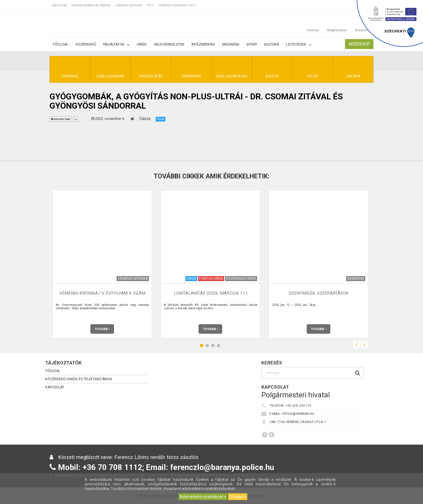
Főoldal (61, 44)
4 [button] (219, 345)
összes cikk (61, 119)
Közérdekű (86, 44)
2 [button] (207, 345)
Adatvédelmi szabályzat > (203, 497)
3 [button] (213, 345)
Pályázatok (116, 45)
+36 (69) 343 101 (299, 406)
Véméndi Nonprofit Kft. (177, 5)
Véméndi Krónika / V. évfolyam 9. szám (102, 293)
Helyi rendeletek (169, 44)
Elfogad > (238, 497)
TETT (150, 5)
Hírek (142, 44)
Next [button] (364, 345)
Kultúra (272, 44)
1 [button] (202, 345)
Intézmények (203, 44)
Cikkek (145, 119)
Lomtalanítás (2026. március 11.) (211, 293)
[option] (102, 264)
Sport (252, 44)
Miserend (231, 44)
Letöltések (299, 45)
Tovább (102, 329)
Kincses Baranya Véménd (91, 5)
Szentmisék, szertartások (319, 293)
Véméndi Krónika (129, 5)
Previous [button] (356, 345)
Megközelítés (337, 24)
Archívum (59, 5)
